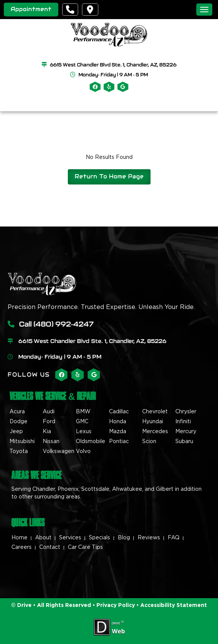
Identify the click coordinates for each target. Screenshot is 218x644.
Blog (124, 538)
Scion (149, 442)
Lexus (84, 432)
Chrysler (186, 412)
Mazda (118, 432)
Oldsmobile (91, 442)
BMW (83, 412)
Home (19, 538)
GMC (82, 422)
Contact (50, 547)
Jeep (16, 432)
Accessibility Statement (174, 605)
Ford (49, 422)
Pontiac (119, 442)
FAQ (174, 538)
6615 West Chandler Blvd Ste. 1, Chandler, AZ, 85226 (113, 65)
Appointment (31, 9)
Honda (118, 422)
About (43, 538)
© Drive (21, 605)
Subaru (184, 442)
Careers (22, 547)
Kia (47, 432)
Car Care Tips (85, 547)
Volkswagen (59, 451)
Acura (17, 412)
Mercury (186, 432)
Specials (99, 538)
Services (70, 538)
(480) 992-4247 (64, 324)
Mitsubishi (22, 442)
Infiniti (183, 422)
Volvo (83, 451)
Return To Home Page (109, 176)
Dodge (18, 422)
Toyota (19, 451)
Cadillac (119, 412)
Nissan (51, 442)
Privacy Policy (115, 605)
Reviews (149, 538)
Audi (49, 412)
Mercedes (155, 432)
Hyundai (153, 422)
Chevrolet (155, 412)
